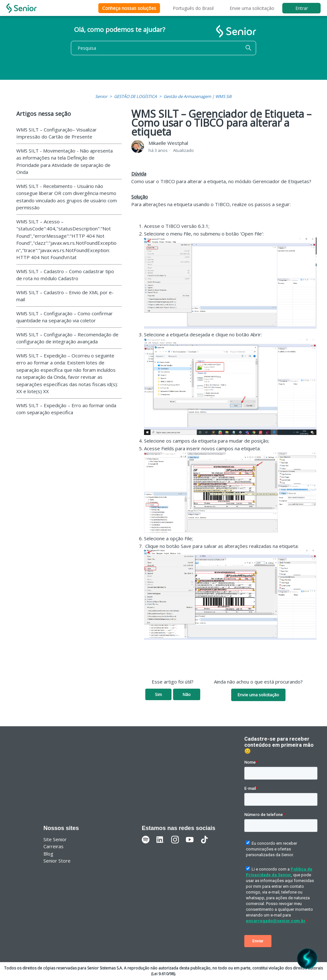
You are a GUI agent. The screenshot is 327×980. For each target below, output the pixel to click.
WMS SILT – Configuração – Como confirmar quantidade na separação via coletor (65, 317)
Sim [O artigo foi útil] (158, 694)
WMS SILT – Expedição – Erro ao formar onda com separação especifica (66, 409)
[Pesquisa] (163, 48)
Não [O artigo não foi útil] (187, 694)
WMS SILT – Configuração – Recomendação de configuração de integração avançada (67, 338)
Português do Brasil (193, 8)
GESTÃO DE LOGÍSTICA (135, 96)
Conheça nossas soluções (129, 8)
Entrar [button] (302, 8)
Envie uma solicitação (252, 8)
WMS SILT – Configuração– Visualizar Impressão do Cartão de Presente (57, 133)
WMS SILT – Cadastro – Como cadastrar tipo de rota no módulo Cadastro (65, 275)
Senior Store (57, 861)
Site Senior (55, 839)
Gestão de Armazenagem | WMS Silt (198, 96)
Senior (101, 96)
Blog (48, 854)
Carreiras (53, 846)
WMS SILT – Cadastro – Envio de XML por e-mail (65, 296)
